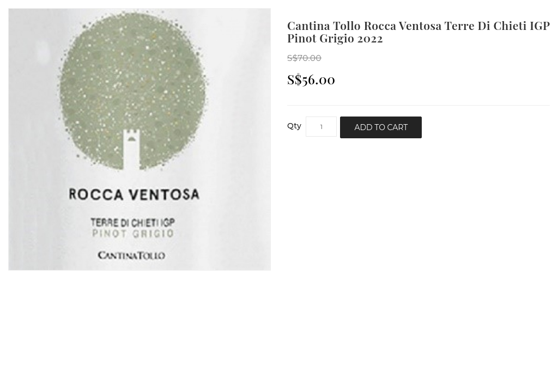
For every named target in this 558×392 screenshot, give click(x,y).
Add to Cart (381, 127)
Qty (294, 126)
